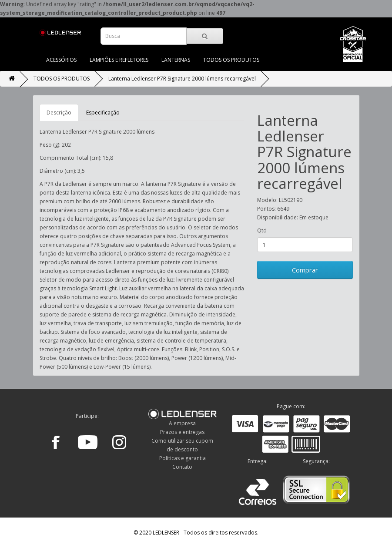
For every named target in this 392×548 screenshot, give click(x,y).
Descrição (59, 113)
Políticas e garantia (183, 458)
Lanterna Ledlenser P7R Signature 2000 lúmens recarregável (182, 79)
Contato (182, 467)
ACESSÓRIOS (61, 60)
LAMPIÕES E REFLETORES (119, 60)
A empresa (182, 423)
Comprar (305, 270)
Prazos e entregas (182, 432)
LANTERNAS (176, 60)
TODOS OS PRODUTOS (231, 60)
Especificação (103, 113)
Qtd (262, 230)
